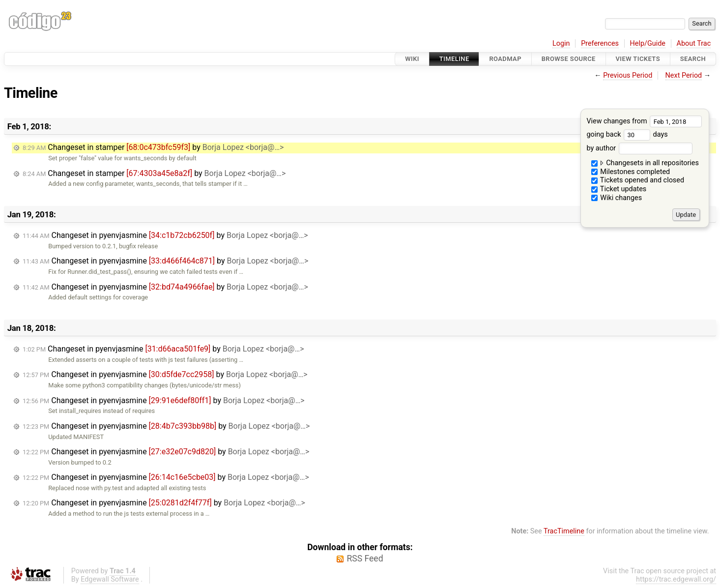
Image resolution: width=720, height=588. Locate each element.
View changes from (644, 121)
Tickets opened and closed (638, 180)
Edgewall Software (110, 579)
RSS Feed (365, 559)
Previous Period (628, 75)
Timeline (454, 59)
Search (693, 59)
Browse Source (569, 59)
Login (561, 44)
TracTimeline (564, 531)
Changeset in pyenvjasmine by (165, 235)
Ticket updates (619, 189)
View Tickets (638, 59)
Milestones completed (631, 172)
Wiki (412, 59)
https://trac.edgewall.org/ (676, 579)
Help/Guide (648, 44)
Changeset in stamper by (153, 147)
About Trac (694, 44)
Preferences (600, 44)
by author (639, 148)
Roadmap (505, 59)
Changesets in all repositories (645, 163)
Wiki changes (617, 198)
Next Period (684, 75)
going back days (627, 134)
